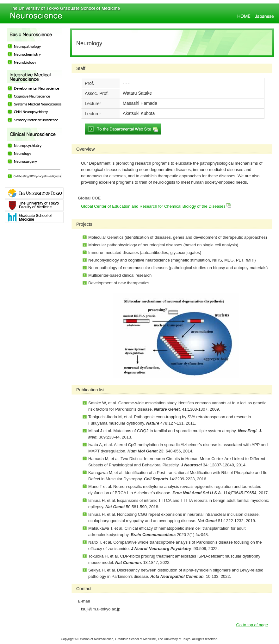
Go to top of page (252, 625)
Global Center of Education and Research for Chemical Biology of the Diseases (153, 206)
